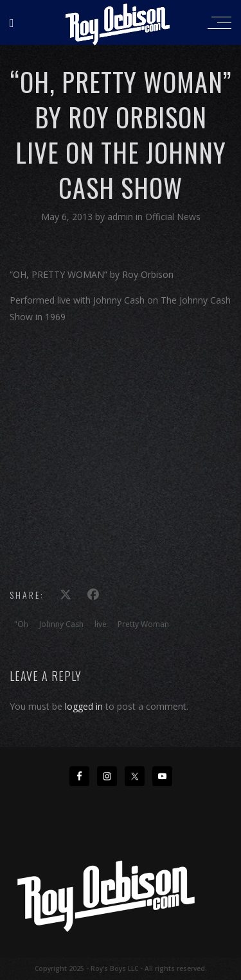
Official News (173, 217)
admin (121, 217)
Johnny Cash (61, 624)
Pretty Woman (143, 624)
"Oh (21, 624)
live (101, 624)
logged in (84, 706)
